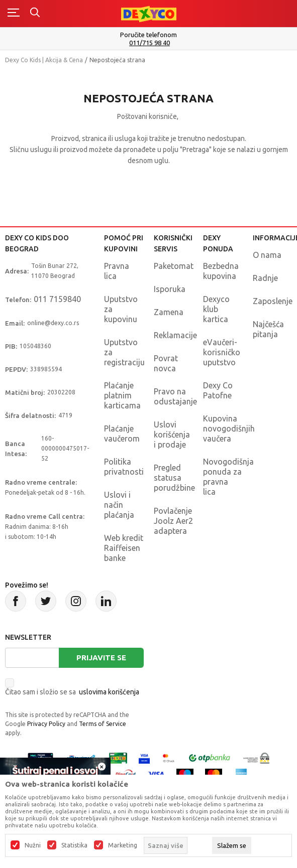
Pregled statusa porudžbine (174, 478)
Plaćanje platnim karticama (122, 395)
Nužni (33, 845)
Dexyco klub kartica (216, 309)
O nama (267, 255)
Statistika (74, 845)
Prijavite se (101, 658)
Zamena (169, 312)
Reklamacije (175, 335)
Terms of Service (103, 724)
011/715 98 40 (150, 43)
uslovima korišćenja (109, 692)
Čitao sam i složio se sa (72, 692)
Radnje (265, 278)
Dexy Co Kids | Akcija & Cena (44, 60)
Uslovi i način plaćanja (119, 505)
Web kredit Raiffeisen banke (124, 548)
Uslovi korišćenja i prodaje (172, 435)
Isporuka (170, 289)
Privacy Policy (46, 724)
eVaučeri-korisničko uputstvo (222, 352)
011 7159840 (57, 299)
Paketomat (174, 266)
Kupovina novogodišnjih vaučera (229, 428)
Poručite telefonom (148, 35)
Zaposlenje (273, 301)
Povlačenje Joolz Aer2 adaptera (173, 521)
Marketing (123, 845)
